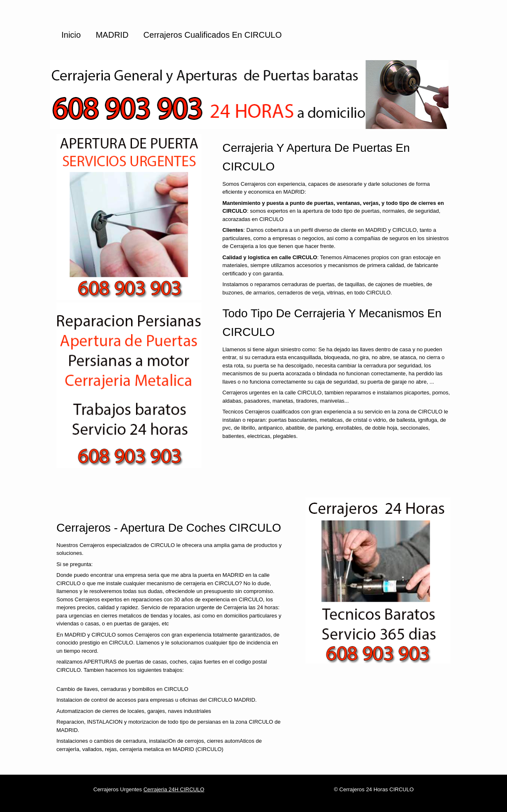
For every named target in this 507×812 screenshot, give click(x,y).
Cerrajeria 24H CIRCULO (174, 789)
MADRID (112, 35)
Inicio (71, 35)
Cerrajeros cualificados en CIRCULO (213, 35)
